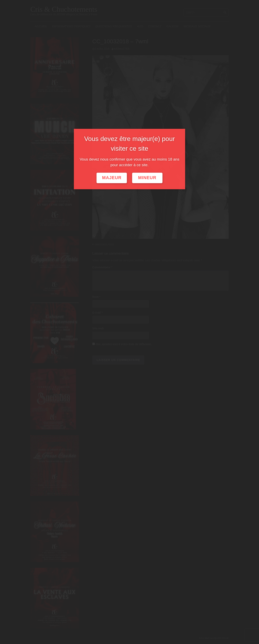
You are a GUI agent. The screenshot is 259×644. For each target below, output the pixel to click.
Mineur (147, 178)
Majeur (112, 178)
